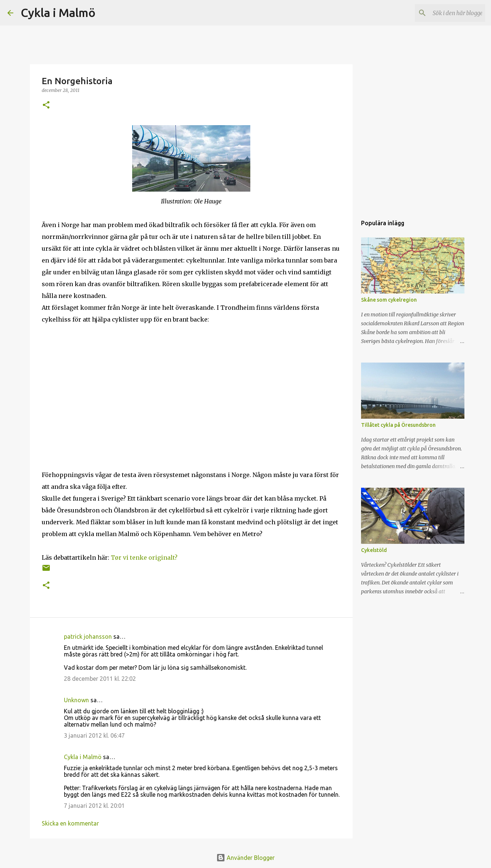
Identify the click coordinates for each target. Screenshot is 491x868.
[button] (46, 105)
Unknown (76, 700)
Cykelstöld (374, 550)
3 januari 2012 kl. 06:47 (94, 735)
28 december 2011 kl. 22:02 (100, 679)
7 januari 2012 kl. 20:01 (94, 806)
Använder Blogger (245, 858)
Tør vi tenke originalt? (144, 557)
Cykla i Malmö (58, 13)
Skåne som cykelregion (389, 300)
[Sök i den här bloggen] (446, 13)
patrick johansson (88, 637)
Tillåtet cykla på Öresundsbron (398, 425)
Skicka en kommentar (70, 823)
